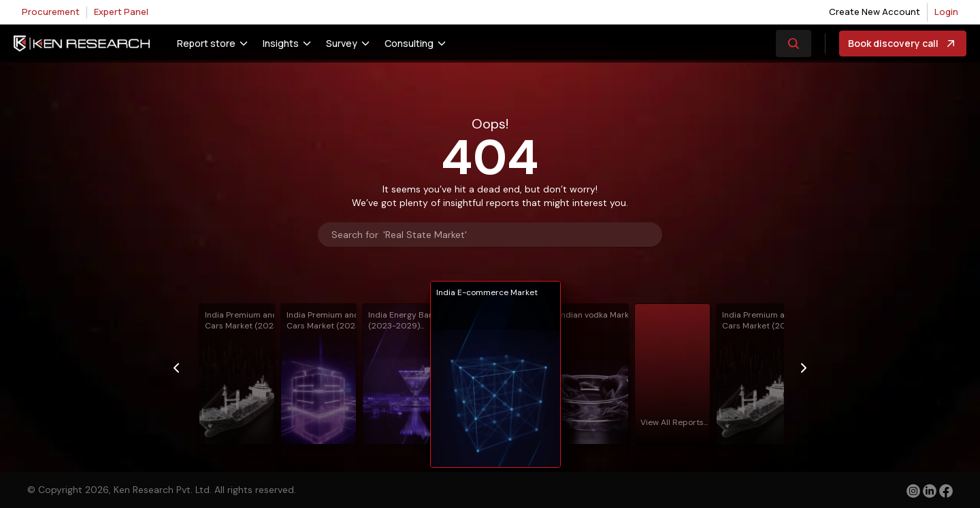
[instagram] (913, 491)
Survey (342, 43)
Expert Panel (121, 12)
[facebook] (946, 492)
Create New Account (875, 12)
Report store (206, 43)
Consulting (409, 43)
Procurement (51, 12)
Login (946, 12)
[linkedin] (930, 491)
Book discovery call (903, 44)
